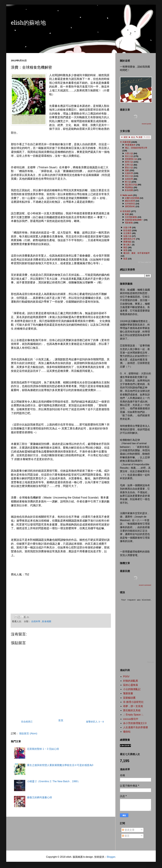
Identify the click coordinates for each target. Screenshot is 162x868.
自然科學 (36, 621)
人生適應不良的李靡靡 (136, 727)
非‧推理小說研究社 (133, 702)
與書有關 (127, 142)
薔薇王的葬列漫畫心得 (39, 797)
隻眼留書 (128, 693)
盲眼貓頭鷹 (129, 698)
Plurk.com (151, 662)
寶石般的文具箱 (132, 710)
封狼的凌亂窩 (131, 681)
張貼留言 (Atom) (28, 733)
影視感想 (127, 211)
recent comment (145, 585)
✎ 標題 (147, 137)
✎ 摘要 (139, 137)
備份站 (127, 732)
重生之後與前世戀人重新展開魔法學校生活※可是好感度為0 (60, 765)
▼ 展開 (124, 137)
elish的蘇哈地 (28, 23)
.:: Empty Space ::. (133, 715)
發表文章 (128, 830)
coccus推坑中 (131, 719)
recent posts (146, 124)
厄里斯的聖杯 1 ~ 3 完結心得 (43, 749)
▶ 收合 (132, 137)
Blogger (111, 857)
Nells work (128, 195)
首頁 (61, 720)
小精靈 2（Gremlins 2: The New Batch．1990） (53, 781)
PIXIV (126, 677)
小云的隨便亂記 (132, 689)
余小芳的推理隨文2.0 (135, 723)
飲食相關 (47, 621)
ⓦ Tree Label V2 (145, 262)
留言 (126, 836)
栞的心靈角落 (131, 685)
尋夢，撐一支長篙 (133, 706)
